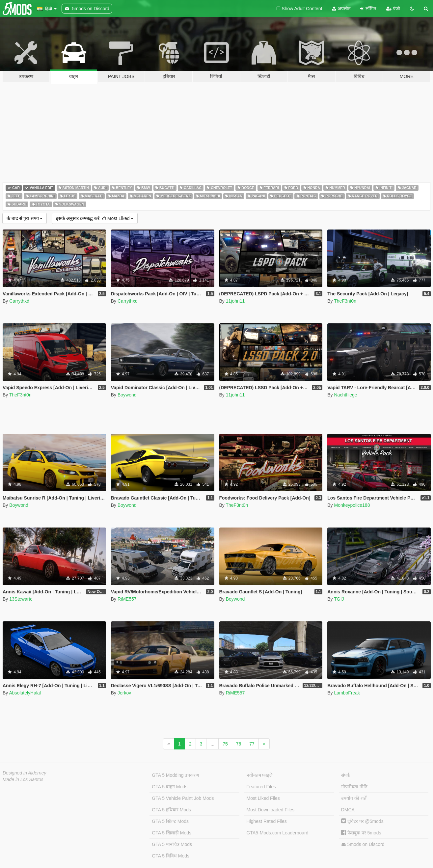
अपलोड (341, 9)
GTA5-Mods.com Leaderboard (278, 833)
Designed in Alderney (25, 773)
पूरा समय (25, 218)
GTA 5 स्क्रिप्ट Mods (170, 821)
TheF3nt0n (345, 301)
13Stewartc (21, 599)
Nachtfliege (345, 395)
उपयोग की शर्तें (354, 798)
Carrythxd (19, 301)
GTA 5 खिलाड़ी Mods (172, 833)
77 (252, 744)
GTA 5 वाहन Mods (170, 787)
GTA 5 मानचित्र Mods (172, 844)
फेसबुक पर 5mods (361, 833)
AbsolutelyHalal (25, 693)
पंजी (393, 9)
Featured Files (261, 787)
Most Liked (95, 218)
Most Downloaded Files (271, 810)
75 (225, 744)
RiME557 (127, 599)
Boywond (127, 395)
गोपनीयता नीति (354, 787)
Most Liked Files (263, 798)
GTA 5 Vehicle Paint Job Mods (183, 798)
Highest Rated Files (267, 821)
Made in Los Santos (23, 779)
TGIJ (339, 599)
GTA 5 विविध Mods (171, 856)
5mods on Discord (363, 844)
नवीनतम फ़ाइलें (260, 775)
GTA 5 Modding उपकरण (175, 775)
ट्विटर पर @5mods (362, 821)
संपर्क (346, 775)
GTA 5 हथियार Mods (171, 810)
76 (239, 744)
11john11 (235, 301)
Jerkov (124, 693)
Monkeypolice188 (352, 505)
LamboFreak (347, 693)
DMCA (348, 810)
